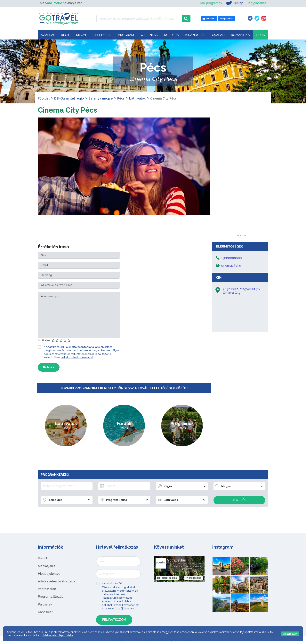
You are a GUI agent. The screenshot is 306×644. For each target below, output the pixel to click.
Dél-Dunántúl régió (69, 98)
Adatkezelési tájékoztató (56, 581)
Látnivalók (137, 98)
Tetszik (167, 578)
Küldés (49, 367)
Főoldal (44, 98)
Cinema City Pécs (70, 110)
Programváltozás (50, 597)
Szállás (48, 35)
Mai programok (211, 3)
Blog (261, 35)
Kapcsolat (45, 612)
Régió (66, 35)
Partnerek (45, 604)
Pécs (121, 98)
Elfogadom (290, 634)
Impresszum (47, 589)
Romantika (240, 35)
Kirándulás (195, 35)
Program (126, 35)
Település (102, 35)
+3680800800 (231, 258)
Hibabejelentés (49, 574)
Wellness (149, 35)
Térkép (235, 3)
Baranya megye (101, 98)
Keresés (239, 500)
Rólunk (43, 558)
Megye (82, 35)
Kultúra (171, 35)
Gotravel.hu (176, 560)
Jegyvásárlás (257, 3)
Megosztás (193, 578)
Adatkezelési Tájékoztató (77, 357)
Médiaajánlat (47, 566)
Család (218, 35)
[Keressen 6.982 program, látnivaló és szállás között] (139, 19)
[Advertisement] (241, 176)
